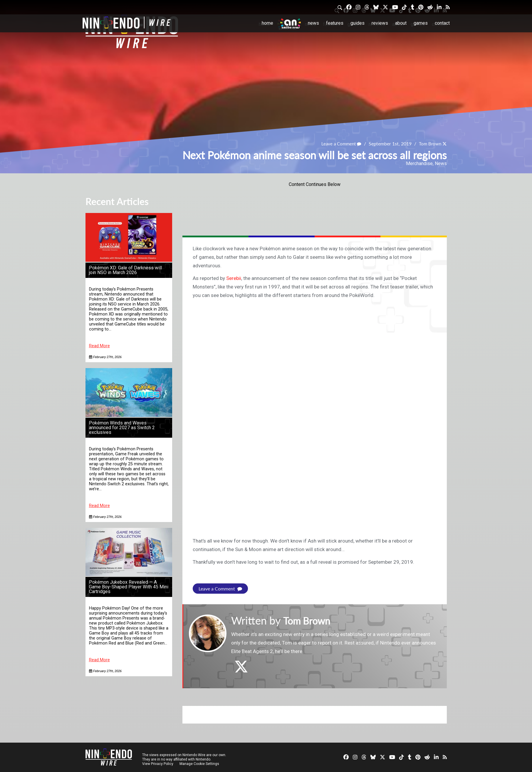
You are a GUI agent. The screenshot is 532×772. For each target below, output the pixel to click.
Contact (442, 23)
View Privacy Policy (158, 764)
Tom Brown (429, 144)
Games (421, 23)
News (313, 23)
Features (335, 23)
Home (267, 23)
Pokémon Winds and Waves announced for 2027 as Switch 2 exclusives (122, 428)
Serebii (234, 278)
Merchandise (419, 163)
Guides (358, 23)
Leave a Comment (339, 144)
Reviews (380, 23)
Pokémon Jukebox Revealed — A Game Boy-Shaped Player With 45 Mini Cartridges (129, 587)
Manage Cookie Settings (200, 764)
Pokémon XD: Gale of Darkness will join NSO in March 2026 (125, 270)
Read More (99, 346)
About (401, 23)
